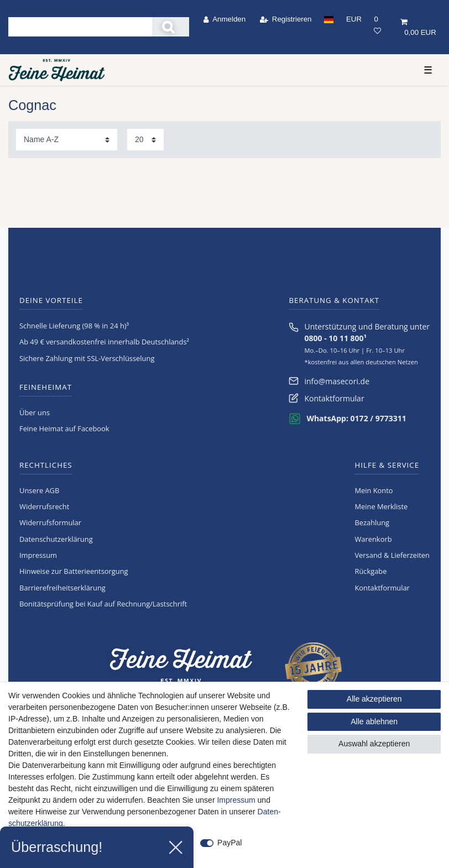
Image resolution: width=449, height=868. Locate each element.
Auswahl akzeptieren (374, 744)
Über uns (35, 412)
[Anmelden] (225, 19)
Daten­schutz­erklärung (56, 539)
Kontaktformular (334, 398)
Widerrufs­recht (44, 506)
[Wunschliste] (378, 25)
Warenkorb (373, 539)
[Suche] (171, 27)
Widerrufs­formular (50, 522)
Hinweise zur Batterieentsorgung (74, 571)
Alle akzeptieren (374, 699)
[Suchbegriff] (80, 27)
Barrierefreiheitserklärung (62, 588)
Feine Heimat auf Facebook (64, 428)
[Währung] (354, 19)
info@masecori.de (337, 381)
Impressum (38, 555)
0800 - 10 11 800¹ (335, 338)
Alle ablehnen (374, 721)
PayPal (229, 843)
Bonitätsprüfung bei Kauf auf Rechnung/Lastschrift (103, 604)
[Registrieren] (285, 19)
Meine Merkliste (381, 506)
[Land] (329, 19)
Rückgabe (370, 571)
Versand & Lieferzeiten (392, 555)
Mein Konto (374, 490)
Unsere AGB (39, 490)
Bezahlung (372, 522)
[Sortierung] (67, 140)
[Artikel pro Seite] (145, 140)
